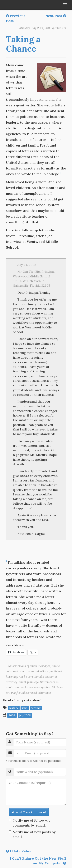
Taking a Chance (23, 44)
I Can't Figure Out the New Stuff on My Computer (38, 861)
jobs (25, 708)
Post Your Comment (29, 812)
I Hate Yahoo (19, 851)
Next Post (56, 16)
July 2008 (25, 715)
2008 (12, 715)
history (14, 708)
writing (36, 708)
